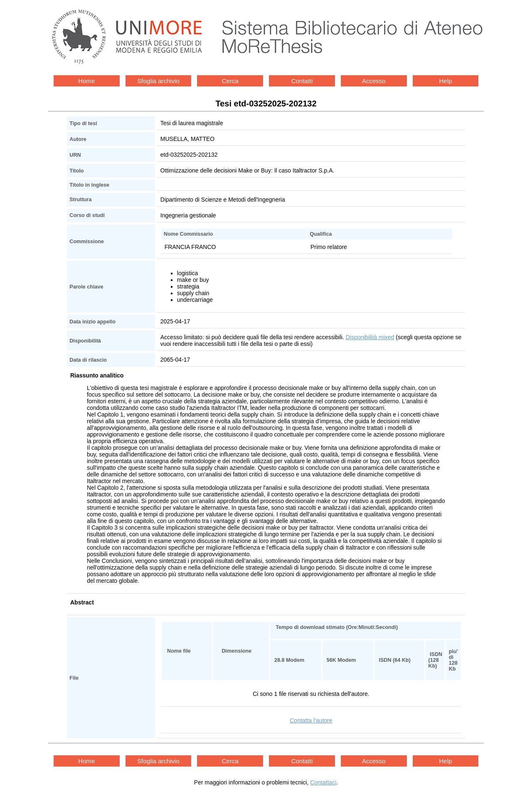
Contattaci (323, 782)
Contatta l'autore (311, 720)
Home (86, 81)
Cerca (230, 81)
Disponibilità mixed (370, 337)
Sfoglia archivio (158, 81)
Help (446, 81)
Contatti (302, 81)
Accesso (374, 81)
